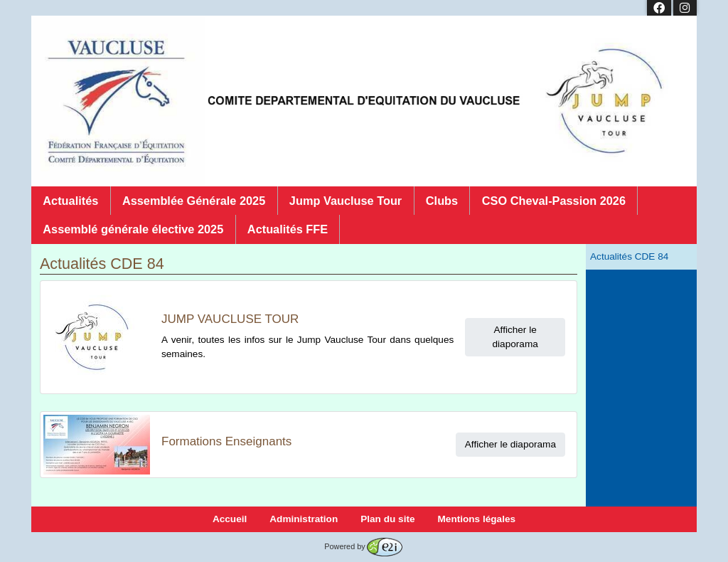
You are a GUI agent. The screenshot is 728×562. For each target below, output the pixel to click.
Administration (304, 519)
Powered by (363, 546)
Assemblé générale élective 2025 (133, 229)
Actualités (70, 201)
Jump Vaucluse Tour (346, 201)
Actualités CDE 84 (629, 256)
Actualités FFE (288, 229)
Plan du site (387, 519)
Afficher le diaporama (515, 337)
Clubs (442, 201)
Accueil (230, 519)
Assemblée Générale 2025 (194, 201)
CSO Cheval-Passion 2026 (554, 201)
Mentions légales (477, 519)
